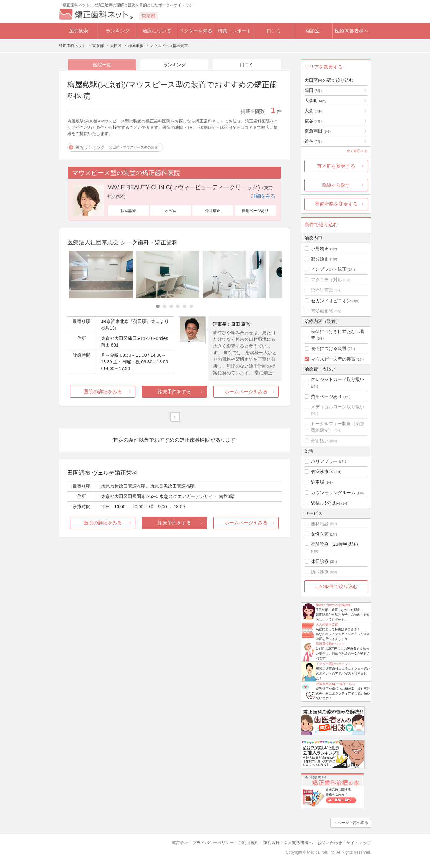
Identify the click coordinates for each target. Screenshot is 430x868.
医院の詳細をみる (103, 392)
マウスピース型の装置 (333, 359)
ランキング (118, 31)
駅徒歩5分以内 (326, 503)
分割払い (320, 441)
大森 (313, 111)
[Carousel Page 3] (171, 306)
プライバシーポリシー (213, 843)
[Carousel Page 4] (178, 306)
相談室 (313, 31)
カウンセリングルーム (333, 493)
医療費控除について (330, 644)
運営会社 (180, 843)
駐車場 (318, 482)
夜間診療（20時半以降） (336, 544)
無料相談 (320, 524)
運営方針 (271, 843)
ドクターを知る (196, 31)
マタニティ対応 (326, 280)
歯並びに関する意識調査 (333, 605)
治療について (157, 31)
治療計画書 (322, 290)
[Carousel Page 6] (191, 306)
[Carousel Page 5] (185, 306)
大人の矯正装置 (327, 624)
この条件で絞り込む (336, 586)
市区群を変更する (336, 166)
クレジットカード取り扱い (338, 379)
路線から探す (336, 185)
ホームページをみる (246, 392)
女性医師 (320, 534)
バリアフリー (324, 461)
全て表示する (357, 151)
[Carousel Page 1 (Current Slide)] (158, 306)
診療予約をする (174, 392)
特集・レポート (235, 31)
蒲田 (313, 90)
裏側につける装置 (329, 348)
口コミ (274, 31)
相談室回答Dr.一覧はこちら (336, 684)
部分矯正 (320, 259)
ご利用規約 (248, 843)
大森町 (315, 101)
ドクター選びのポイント (333, 664)
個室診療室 (322, 472)
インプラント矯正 (329, 269)
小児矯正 (320, 248)
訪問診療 (320, 572)
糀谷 (313, 121)
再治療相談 (322, 311)
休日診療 (320, 561)
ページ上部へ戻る (353, 823)
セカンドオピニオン (331, 301)
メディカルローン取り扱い (338, 407)
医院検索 (78, 31)
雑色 (313, 141)
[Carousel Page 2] (165, 306)
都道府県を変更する (336, 204)
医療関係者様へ (352, 31)
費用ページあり (326, 396)
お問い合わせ (330, 843)
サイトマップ (359, 843)
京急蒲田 (318, 131)
